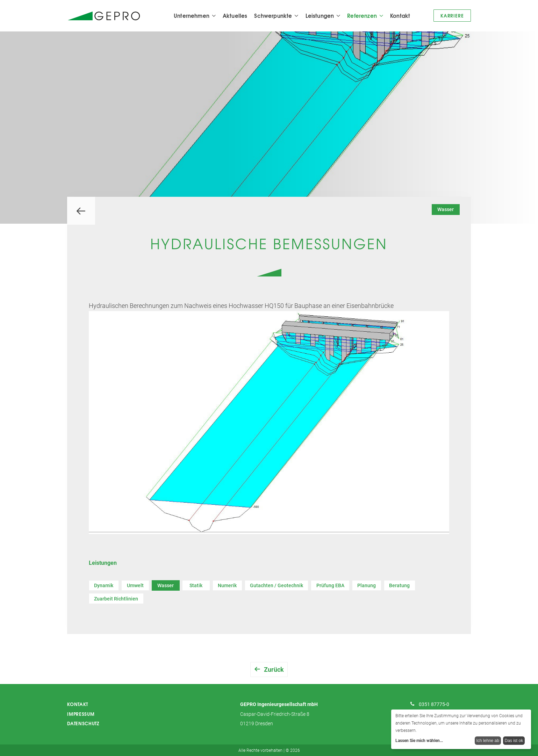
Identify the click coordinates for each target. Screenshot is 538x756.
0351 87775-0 (434, 704)
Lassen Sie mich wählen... (419, 741)
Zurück (274, 670)
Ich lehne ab (488, 741)
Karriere (452, 15)
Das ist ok (514, 741)
